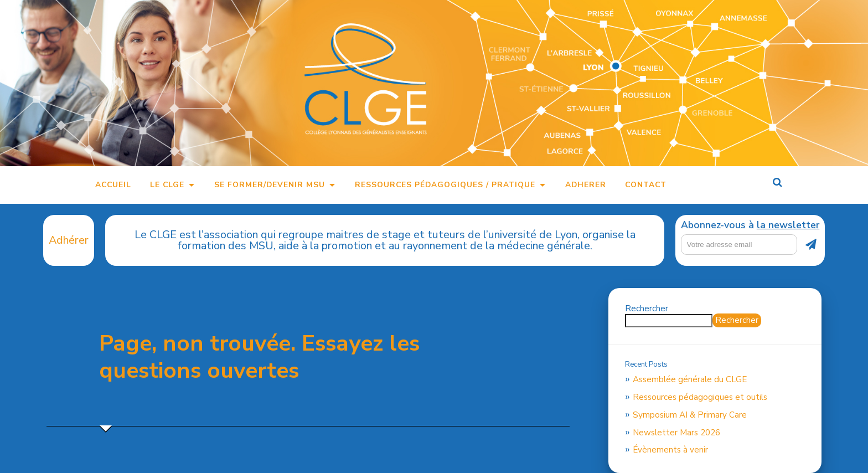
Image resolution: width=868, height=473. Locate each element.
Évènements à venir (670, 450)
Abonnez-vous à (750, 225)
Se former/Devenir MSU (270, 185)
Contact (646, 185)
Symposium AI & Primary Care (690, 415)
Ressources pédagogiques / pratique (445, 185)
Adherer (586, 185)
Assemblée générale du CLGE (690, 379)
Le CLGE (167, 185)
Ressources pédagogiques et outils (700, 397)
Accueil (113, 185)
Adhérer (69, 240)
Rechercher (647, 309)
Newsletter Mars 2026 (676, 433)
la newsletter (788, 225)
